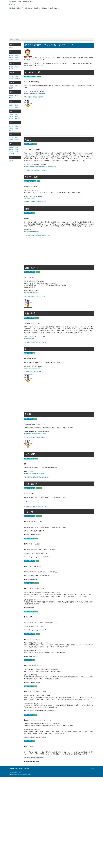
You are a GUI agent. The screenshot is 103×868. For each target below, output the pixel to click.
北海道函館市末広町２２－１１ (37, 296)
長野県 (17, 86)
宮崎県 (17, 151)
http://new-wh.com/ (29, 338)
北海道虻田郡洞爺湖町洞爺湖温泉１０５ (39, 235)
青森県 (11, 55)
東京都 (11, 78)
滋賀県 (11, 115)
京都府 (17, 115)
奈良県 (11, 119)
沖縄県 (11, 161)
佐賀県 (17, 147)
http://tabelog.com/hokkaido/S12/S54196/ (35, 433)
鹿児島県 (12, 153)
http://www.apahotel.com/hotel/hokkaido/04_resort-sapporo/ (40, 166)
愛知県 (17, 105)
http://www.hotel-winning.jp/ (31, 293)
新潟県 (11, 88)
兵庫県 (17, 117)
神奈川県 (17, 78)
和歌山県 (17, 119)
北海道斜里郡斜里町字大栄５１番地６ (38, 477)
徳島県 (17, 138)
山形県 (11, 59)
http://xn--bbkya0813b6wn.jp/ (23, 774)
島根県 (11, 126)
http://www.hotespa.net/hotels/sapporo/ (34, 93)
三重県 (17, 107)
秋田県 (11, 57)
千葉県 (17, 76)
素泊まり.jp (12, 4)
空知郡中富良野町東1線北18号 (36, 437)
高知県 (11, 140)
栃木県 (17, 67)
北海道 (11, 48)
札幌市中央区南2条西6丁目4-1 (36, 97)
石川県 (17, 96)
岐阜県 (11, 107)
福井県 (11, 97)
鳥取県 (17, 126)
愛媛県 (17, 140)
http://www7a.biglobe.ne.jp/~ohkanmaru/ (35, 473)
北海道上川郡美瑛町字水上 (35, 372)
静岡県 (11, 105)
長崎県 (11, 149)
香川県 (11, 138)
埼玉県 (11, 76)
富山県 (11, 96)
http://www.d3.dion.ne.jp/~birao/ (32, 503)
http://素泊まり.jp (17, 772)
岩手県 (17, 55)
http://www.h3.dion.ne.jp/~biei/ (32, 368)
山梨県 (11, 86)
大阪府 (11, 117)
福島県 (17, 59)
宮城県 (17, 57)
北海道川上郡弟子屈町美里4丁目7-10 (38, 507)
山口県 (11, 130)
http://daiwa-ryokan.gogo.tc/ (31, 232)
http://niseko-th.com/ (29, 198)
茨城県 (11, 67)
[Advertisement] (52, 24)
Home (12, 39)
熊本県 (11, 151)
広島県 (17, 128)
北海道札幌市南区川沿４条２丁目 (37, 170)
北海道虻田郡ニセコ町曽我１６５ (37, 202)
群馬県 (11, 69)
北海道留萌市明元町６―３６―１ (37, 342)
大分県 (17, 149)
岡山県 (11, 128)
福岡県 (11, 147)
